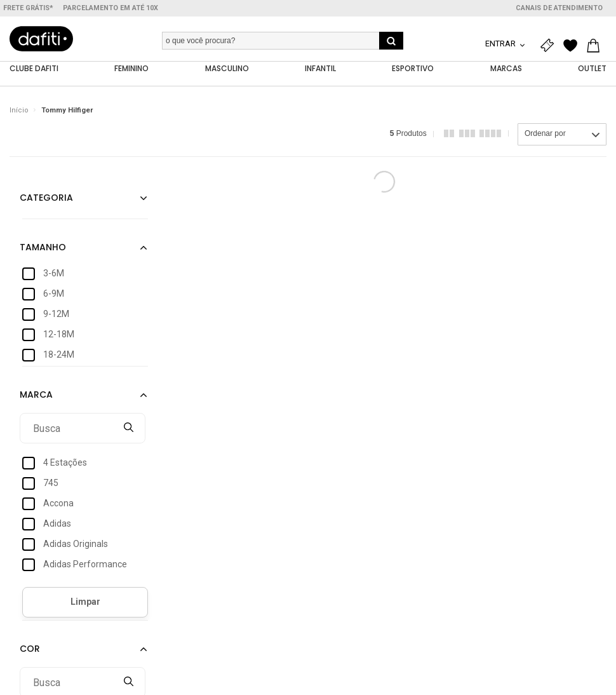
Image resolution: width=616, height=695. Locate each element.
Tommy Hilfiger (67, 111)
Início (19, 111)
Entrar (501, 44)
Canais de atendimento (559, 8)
